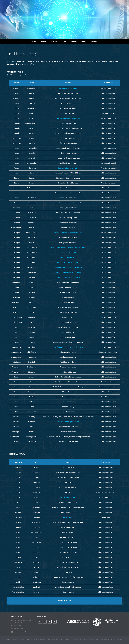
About (34, 42)
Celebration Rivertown (68, 253)
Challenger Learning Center (68, 168)
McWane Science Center (68, 88)
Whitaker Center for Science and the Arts (68, 347)
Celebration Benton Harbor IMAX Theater (68, 233)
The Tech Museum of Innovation (68, 118)
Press (84, 42)
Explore (54, 42)
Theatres (44, 42)
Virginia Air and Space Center (68, 422)
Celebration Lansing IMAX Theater (68, 263)
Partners (74, 42)
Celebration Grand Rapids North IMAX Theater (68, 248)
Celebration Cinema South (68, 258)
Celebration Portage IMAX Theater (68, 277)
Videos (64, 42)
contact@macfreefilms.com (22, 632)
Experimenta (68, 517)
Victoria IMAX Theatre (68, 498)
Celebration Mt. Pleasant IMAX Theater (68, 268)
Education (94, 42)
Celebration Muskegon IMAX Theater (68, 272)
